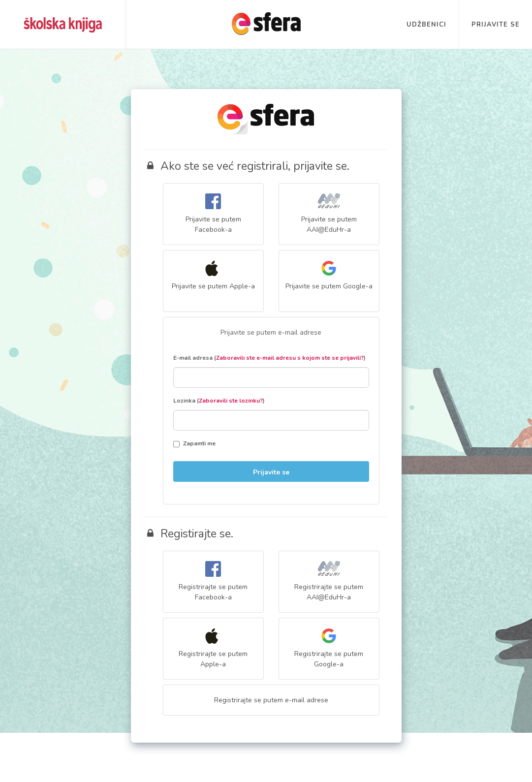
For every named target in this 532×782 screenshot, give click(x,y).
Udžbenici (426, 25)
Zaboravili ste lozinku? (231, 401)
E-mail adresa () (269, 358)
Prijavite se (496, 25)
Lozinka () (219, 401)
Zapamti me (194, 443)
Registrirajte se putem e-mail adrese (271, 700)
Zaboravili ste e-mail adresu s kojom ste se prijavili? (290, 358)
